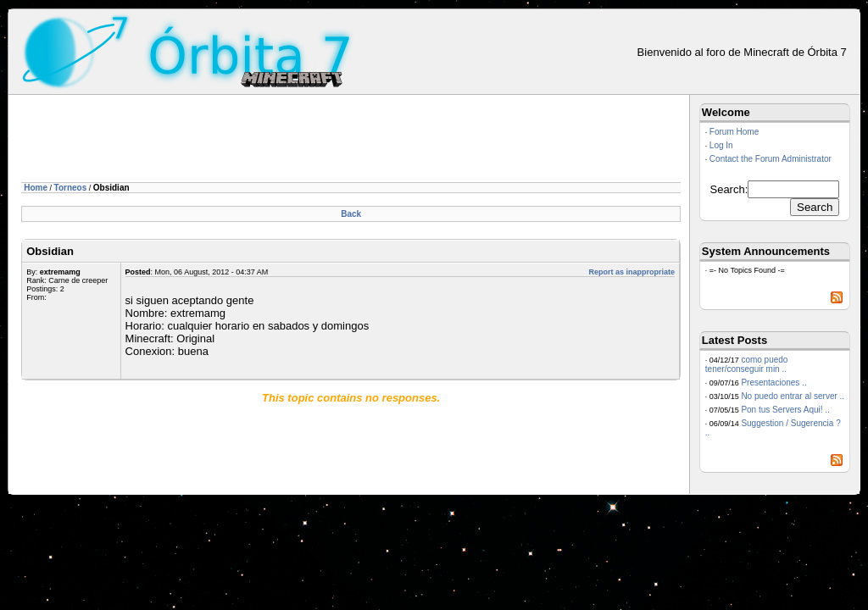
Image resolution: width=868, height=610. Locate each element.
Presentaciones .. (773, 383)
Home (36, 188)
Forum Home (734, 132)
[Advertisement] (330, 141)
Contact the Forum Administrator (771, 159)
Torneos (71, 188)
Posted (138, 272)
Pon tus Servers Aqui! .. (785, 410)
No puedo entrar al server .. (793, 396)
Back (351, 214)
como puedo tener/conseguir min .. (747, 364)
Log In (721, 145)
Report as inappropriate (632, 272)
